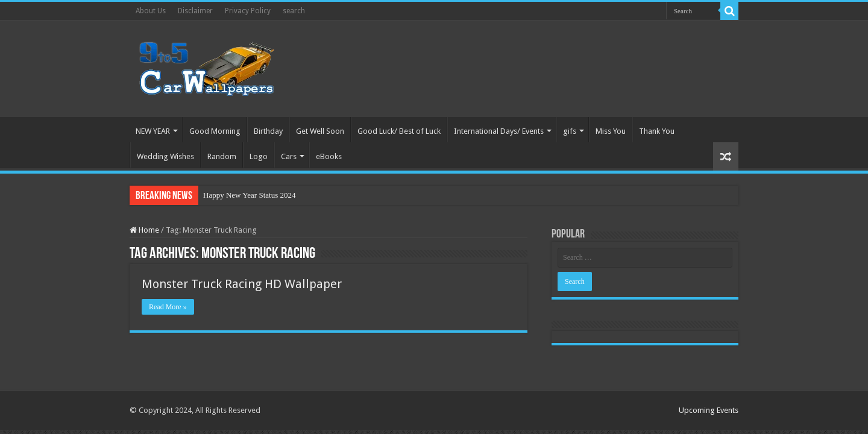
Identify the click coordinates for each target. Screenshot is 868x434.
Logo (259, 156)
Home (144, 230)
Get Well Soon (320, 131)
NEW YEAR (153, 131)
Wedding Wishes (165, 156)
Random (222, 156)
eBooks (329, 156)
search (294, 11)
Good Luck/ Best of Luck (399, 131)
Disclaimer (195, 11)
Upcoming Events (709, 410)
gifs (570, 131)
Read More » (168, 307)
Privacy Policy (248, 11)
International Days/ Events (499, 131)
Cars (289, 156)
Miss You (611, 131)
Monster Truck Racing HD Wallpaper (242, 284)
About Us (151, 11)
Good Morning (215, 131)
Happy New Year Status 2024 (249, 195)
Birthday (268, 131)
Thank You (657, 131)
